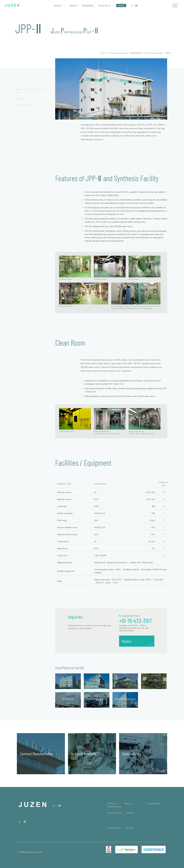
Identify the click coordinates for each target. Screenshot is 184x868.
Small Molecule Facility (154, 53)
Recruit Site (103, 5)
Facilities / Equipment (25, 105)
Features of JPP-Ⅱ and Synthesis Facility (30, 91)
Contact (121, 5)
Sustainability (88, 5)
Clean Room (21, 99)
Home (103, 53)
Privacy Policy (114, 828)
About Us (73, 5)
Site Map (130, 828)
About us (128, 803)
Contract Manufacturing (118, 53)
